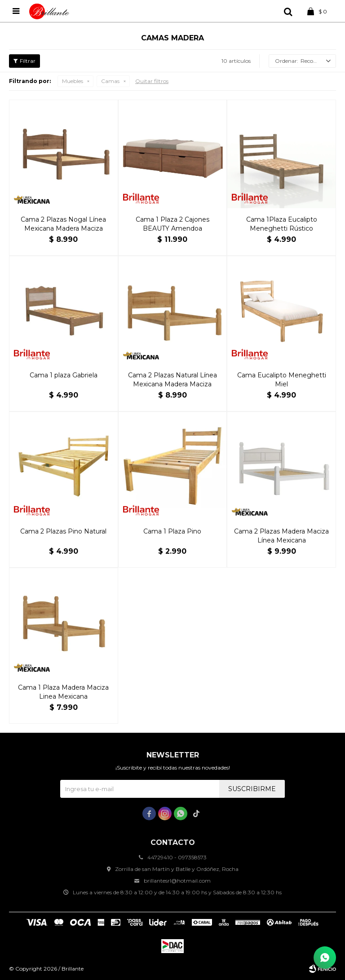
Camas (110, 81)
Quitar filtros (152, 81)
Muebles (73, 81)
